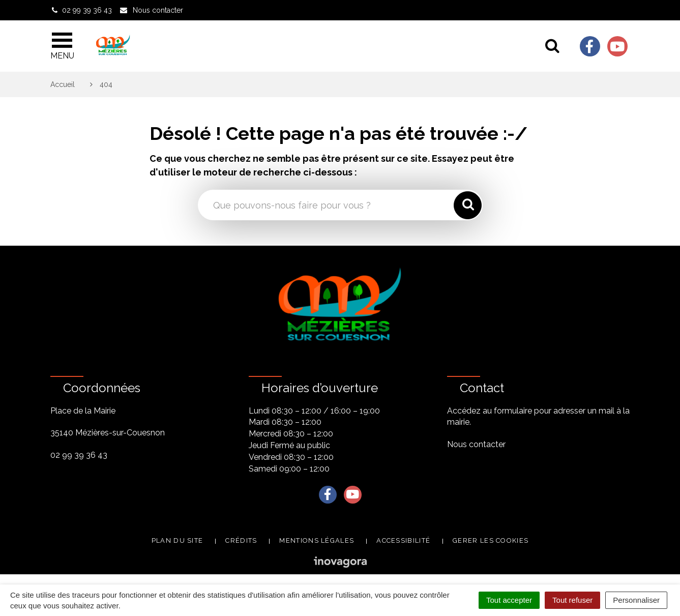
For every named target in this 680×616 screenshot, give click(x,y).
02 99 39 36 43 (79, 455)
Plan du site (178, 540)
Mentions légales (317, 540)
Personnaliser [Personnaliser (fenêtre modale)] (636, 600)
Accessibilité (403, 540)
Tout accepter (509, 600)
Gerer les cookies (491, 540)
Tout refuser (572, 600)
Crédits (241, 540)
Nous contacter (476, 444)
